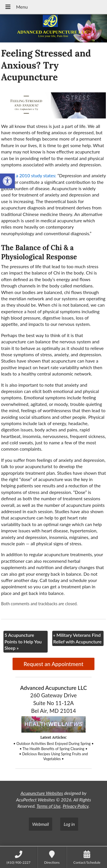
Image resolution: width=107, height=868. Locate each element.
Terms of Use (49, 806)
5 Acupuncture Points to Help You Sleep (23, 641)
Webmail (41, 824)
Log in (69, 824)
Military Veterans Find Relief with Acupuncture (77, 638)
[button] (7, 181)
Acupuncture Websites (42, 793)
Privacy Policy (76, 806)
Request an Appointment (53, 664)
